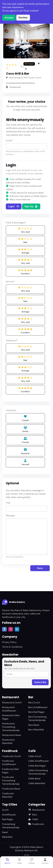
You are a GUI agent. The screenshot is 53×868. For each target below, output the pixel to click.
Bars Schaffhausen (38, 707)
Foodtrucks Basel (11, 789)
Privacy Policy (9, 642)
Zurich (5, 810)
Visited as (11, 410)
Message (10, 516)
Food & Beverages (16, 223)
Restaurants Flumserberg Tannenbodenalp (11, 727)
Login (14, 206)
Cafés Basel (34, 779)
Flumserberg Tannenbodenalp (11, 826)
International (23, 83)
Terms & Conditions (12, 647)
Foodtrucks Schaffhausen (9, 763)
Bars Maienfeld (36, 730)
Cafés (33, 819)
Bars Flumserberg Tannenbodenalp (37, 718)
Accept (9, 18)
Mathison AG (31, 850)
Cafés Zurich (35, 756)
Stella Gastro (13, 602)
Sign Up (31, 206)
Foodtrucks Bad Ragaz (10, 771)
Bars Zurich (34, 703)
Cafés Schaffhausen (39, 761)
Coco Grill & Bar (18, 74)
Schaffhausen (9, 815)
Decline (23, 18)
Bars (33, 815)
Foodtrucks (36, 824)
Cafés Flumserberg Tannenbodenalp (38, 772)
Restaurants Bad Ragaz (11, 717)
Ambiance (12, 341)
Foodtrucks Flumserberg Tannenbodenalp (11, 780)
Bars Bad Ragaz (36, 712)
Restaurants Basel (12, 735)
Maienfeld (7, 837)
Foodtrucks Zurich (12, 756)
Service (10, 282)
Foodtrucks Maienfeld (8, 795)
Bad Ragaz (8, 819)
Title (8, 503)
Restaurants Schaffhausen (9, 709)
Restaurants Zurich (12, 703)
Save (40, 568)
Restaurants (37, 810)
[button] (26, 69)
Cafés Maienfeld (37, 783)
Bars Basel (34, 725)
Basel (5, 832)
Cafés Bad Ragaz (37, 766)
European (11, 83)
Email (9, 141)
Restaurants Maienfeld (8, 741)
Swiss (32, 83)
